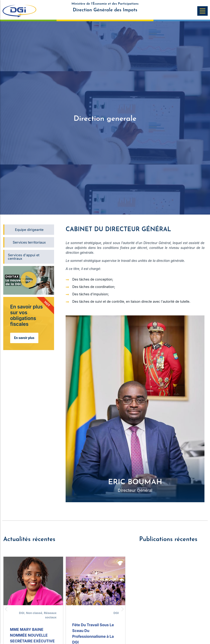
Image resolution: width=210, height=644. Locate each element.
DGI (22, 613)
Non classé (34, 613)
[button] (29, 280)
